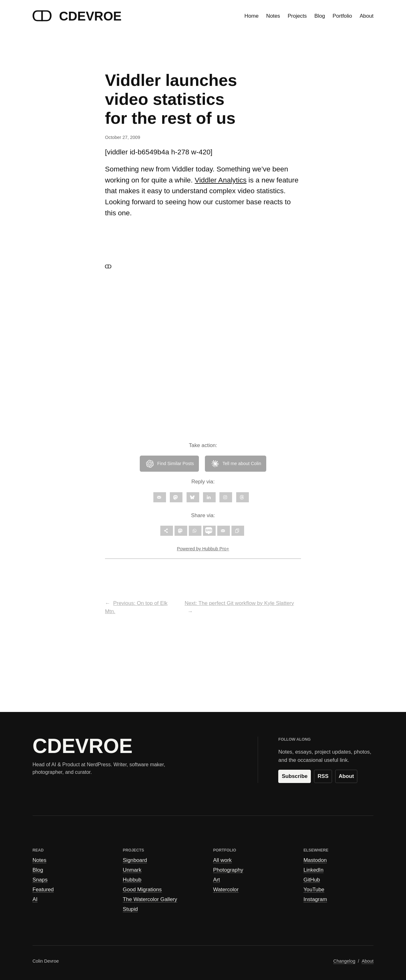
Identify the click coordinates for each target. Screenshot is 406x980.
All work (222, 860)
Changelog (344, 961)
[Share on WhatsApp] (195, 531)
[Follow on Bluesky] (193, 497)
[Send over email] (224, 531)
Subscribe (295, 776)
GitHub (312, 880)
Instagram (315, 899)
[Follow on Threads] (243, 497)
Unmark (132, 870)
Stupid (130, 909)
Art (216, 880)
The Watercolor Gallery (150, 899)
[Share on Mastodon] (181, 531)
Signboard (135, 860)
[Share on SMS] (209, 531)
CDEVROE (90, 16)
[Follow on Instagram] (226, 497)
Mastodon (315, 860)
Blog (38, 870)
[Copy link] (238, 531)
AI (35, 899)
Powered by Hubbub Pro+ (203, 549)
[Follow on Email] (160, 497)
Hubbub (132, 880)
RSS (323, 776)
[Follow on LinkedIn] (209, 497)
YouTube (314, 890)
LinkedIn (314, 870)
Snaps (40, 880)
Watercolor (226, 890)
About (346, 776)
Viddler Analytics (221, 180)
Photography (228, 870)
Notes (40, 860)
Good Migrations (142, 890)
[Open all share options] (167, 531)
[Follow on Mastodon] (176, 497)
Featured (43, 890)
